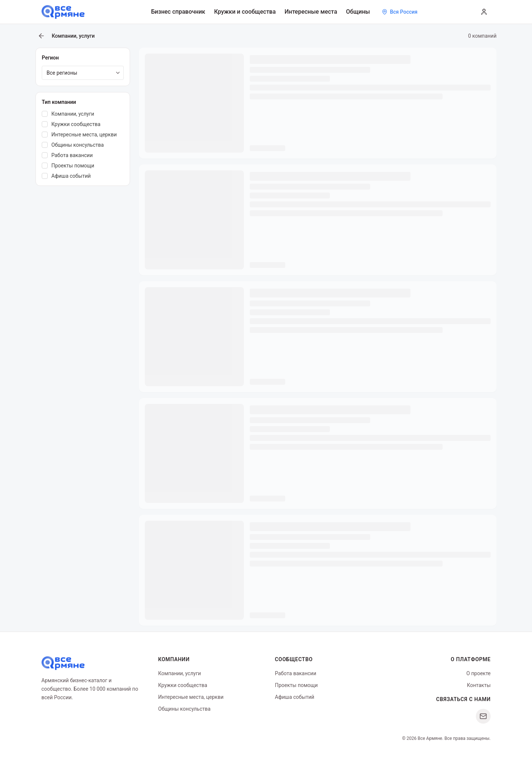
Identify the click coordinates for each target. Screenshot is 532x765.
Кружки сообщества (183, 685)
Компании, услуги (180, 673)
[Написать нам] (483, 716)
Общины (358, 12)
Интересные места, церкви (191, 697)
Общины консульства (184, 709)
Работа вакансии (296, 673)
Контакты (479, 685)
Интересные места (311, 12)
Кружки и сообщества (245, 12)
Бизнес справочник (178, 12)
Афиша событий (295, 697)
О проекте (478, 673)
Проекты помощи (296, 685)
